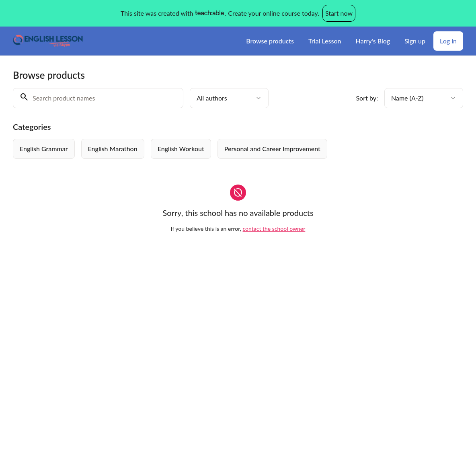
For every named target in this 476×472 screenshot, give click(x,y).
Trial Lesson (325, 41)
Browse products (270, 41)
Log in (448, 41)
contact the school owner (274, 229)
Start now (339, 13)
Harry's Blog (373, 41)
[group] (236, 149)
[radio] (44, 149)
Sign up (415, 41)
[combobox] (229, 98)
